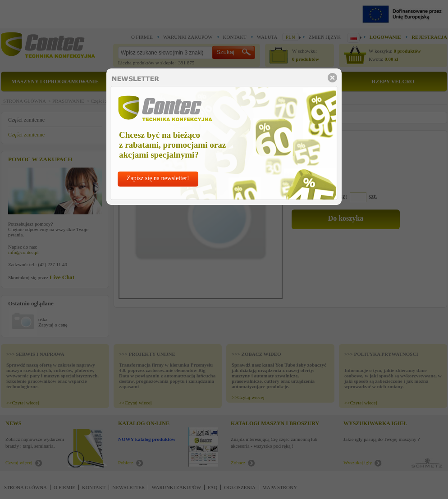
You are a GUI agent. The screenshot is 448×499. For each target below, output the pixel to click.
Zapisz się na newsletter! (158, 178)
